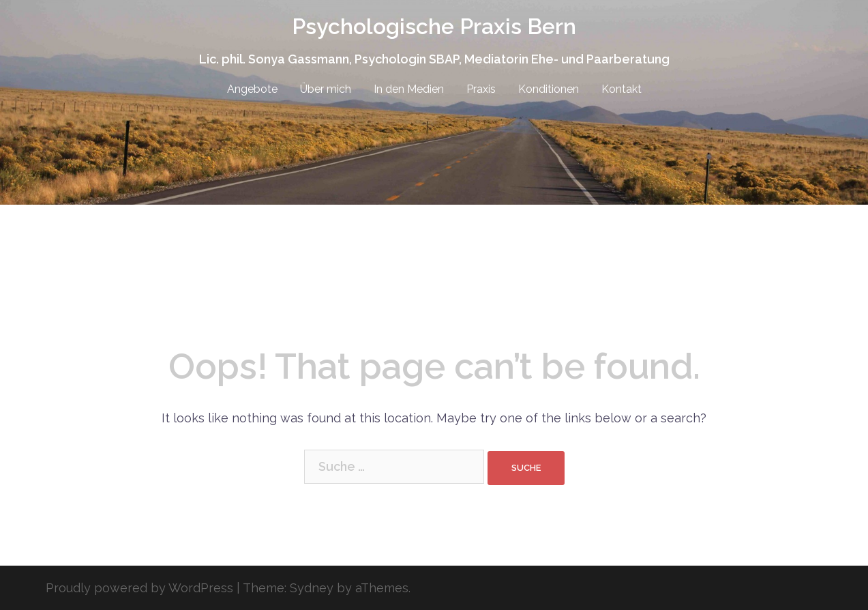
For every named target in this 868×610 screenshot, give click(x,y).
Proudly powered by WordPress (139, 588)
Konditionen (549, 89)
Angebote (252, 89)
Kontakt (622, 89)
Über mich (326, 89)
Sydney (312, 588)
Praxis (481, 89)
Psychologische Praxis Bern (434, 26)
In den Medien (409, 89)
